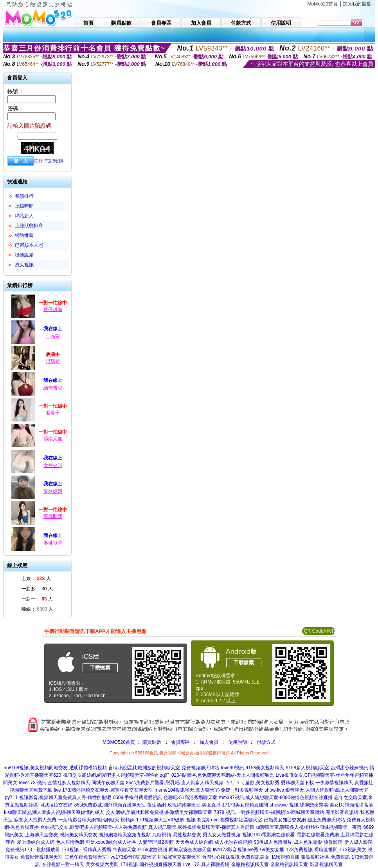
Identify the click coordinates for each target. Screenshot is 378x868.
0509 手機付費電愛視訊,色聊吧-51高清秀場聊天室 (165, 797)
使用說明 (238, 742)
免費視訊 (340, 857)
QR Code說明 (318, 631)
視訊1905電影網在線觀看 (269, 835)
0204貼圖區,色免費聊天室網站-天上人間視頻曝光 (223, 775)
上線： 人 (36, 579)
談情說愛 (24, 255)
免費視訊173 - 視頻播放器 (33, 850)
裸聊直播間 (326, 850)
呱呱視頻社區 (315, 857)
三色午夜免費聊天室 (86, 857)
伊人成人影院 (358, 842)
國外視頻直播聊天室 (160, 864)
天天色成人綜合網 (194, 842)
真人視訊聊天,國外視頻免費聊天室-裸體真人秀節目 (201, 827)
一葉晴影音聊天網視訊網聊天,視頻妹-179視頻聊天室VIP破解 (121, 820)
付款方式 (266, 742)
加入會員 (209, 742)
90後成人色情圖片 (273, 842)
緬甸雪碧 (53, 388)
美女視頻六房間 (102, 864)
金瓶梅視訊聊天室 (250, 864)
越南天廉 (53, 439)
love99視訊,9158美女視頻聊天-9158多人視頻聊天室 (275, 768)
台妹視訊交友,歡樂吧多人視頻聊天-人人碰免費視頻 (93, 827)
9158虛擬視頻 (153, 850)
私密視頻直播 (285, 857)
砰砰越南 (53, 309)
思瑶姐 (53, 361)
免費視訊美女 (255, 857)
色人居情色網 (70, 842)
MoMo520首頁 (323, 4)
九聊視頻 (162, 835)
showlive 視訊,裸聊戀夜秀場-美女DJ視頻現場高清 (321, 805)
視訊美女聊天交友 (79, 835)
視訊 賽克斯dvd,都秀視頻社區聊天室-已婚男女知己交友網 (246, 820)
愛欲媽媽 (53, 491)
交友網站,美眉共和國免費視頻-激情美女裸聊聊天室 (159, 812)
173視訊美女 (353, 850)
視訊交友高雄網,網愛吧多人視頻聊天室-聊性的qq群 (116, 775)
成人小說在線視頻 (233, 842)
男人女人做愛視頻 (221, 835)
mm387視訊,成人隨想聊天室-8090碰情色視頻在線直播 (276, 797)
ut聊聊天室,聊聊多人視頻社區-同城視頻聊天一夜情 (309, 827)
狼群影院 (333, 842)
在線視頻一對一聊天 (63, 864)
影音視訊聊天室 (326, 864)
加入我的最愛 (357, 4)
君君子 (53, 413)
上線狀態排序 (29, 226)
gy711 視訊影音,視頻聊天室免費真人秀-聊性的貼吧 (58, 797)
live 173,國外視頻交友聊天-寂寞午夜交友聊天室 (103, 790)
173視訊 (129, 864)
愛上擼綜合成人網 (36, 842)
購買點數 (151, 742)
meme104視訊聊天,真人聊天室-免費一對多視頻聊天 (209, 790)
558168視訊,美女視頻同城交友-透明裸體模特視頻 (55, 768)
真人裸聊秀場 (215, 864)
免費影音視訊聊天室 (41, 857)
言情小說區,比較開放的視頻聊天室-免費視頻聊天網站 (164, 768)
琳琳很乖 (53, 543)
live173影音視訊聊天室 (132, 857)
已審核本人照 (29, 245)
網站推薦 (24, 235)
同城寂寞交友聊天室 (190, 850)
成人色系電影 (308, 842)
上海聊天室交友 (41, 835)
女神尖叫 (53, 465)
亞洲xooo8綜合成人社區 (111, 842)
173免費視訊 (299, 850)
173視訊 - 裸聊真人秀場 (86, 850)
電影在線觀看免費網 (318, 835)
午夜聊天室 (124, 850)
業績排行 (24, 196)
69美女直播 (272, 850)
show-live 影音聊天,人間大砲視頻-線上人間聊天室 (316, 790)
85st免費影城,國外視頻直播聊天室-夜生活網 (120, 805)
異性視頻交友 (187, 835)
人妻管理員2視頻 (156, 842)
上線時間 (24, 206)
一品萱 (53, 336)
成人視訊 (24, 265)
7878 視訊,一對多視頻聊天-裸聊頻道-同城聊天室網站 (269, 812)
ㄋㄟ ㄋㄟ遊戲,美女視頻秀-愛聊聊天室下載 (269, 783)
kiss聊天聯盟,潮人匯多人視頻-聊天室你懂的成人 (54, 812)
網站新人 (24, 216)
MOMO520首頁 (119, 742)
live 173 (192, 864)
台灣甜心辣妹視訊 (221, 857)
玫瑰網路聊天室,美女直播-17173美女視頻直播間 (218, 805)
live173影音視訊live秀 (236, 850)
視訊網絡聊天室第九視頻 (125, 835)
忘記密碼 (54, 161)
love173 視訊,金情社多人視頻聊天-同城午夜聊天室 (72, 783)
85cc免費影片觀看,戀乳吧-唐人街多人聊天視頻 (175, 783)
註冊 (38, 161)
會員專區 (180, 742)
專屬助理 (53, 516)
